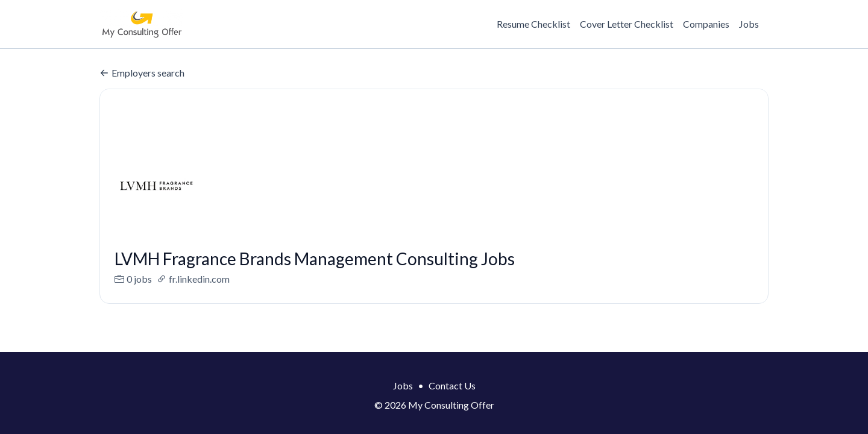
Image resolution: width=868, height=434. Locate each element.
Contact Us (452, 385)
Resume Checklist (533, 24)
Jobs (749, 24)
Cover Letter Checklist (627, 24)
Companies (706, 24)
